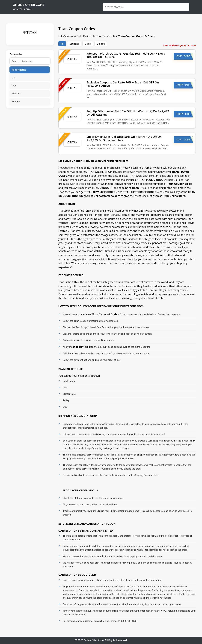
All (62, 44)
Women (16, 101)
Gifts (14, 78)
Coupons (74, 44)
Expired (101, 44)
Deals (88, 44)
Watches (16, 93)
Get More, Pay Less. (22, 9)
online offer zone (29, 5)
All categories (19, 70)
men (14, 86)
